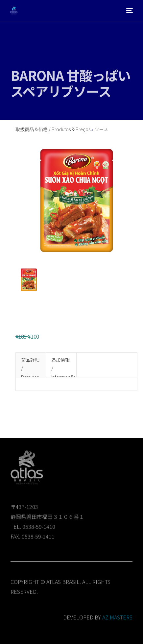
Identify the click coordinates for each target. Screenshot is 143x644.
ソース (101, 129)
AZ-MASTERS (117, 620)
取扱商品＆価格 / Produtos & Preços (53, 129)
